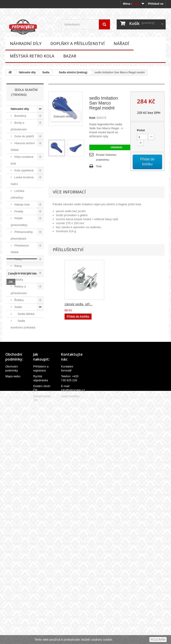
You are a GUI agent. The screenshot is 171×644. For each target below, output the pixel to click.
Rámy (18, 266)
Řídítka (19, 300)
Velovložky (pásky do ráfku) (21, 460)
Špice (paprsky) (24, 450)
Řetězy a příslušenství (19, 290)
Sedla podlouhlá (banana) (23, 378)
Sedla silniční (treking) (72, 72)
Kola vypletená (23, 170)
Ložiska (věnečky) (17, 194)
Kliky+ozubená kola (22, 160)
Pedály (18, 211)
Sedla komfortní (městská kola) (23, 327)
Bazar (70, 56)
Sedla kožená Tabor (23, 365)
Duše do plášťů (24, 136)
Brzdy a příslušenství (19, 126)
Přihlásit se (156, 4)
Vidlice (18, 484)
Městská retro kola (32, 56)
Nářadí (121, 43)
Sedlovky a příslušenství (20, 426)
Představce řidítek (20, 249)
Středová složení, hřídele (24, 440)
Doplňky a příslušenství (77, 43)
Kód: (93, 118)
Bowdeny (20, 116)
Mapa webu (13, 614)
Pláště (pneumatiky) (19, 222)
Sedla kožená (24, 341)
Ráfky (18, 259)
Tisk (99, 166)
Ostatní (20, 416)
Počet (141, 130)
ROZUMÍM (158, 640)
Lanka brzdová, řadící (22, 181)
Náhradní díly (26, 43)
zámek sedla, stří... (123, 304)
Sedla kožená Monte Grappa (23, 351)
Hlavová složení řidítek (23, 147)
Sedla (46, 72)
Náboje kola (22, 204)
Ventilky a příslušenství (19, 474)
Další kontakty (70, 634)
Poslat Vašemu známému (106, 157)
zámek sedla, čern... (79, 304)
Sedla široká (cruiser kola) (22, 406)
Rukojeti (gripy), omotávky (23, 276)
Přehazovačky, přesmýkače (22, 235)
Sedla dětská (24, 314)
